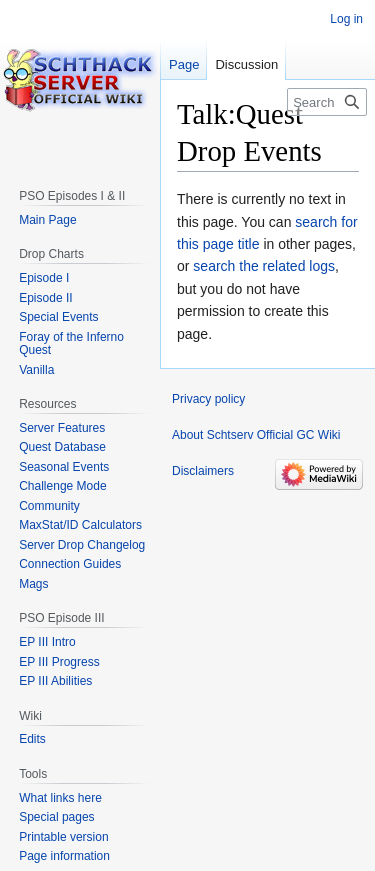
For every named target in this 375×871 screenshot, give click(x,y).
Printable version (63, 837)
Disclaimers (203, 471)
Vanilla (36, 370)
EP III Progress (59, 662)
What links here (60, 798)
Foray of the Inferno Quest (71, 344)
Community (49, 506)
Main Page (47, 220)
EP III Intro (47, 642)
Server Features (62, 428)
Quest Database (62, 447)
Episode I (44, 278)
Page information (64, 856)
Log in (346, 19)
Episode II (45, 298)
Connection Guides (70, 564)
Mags (33, 584)
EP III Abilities (55, 681)
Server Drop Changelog (82, 545)
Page (184, 64)
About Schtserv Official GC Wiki (256, 435)
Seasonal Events (64, 467)
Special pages (56, 817)
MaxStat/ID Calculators (80, 525)
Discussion (246, 64)
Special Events (58, 317)
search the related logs (264, 266)
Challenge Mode (62, 486)
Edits (32, 739)
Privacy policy (208, 399)
